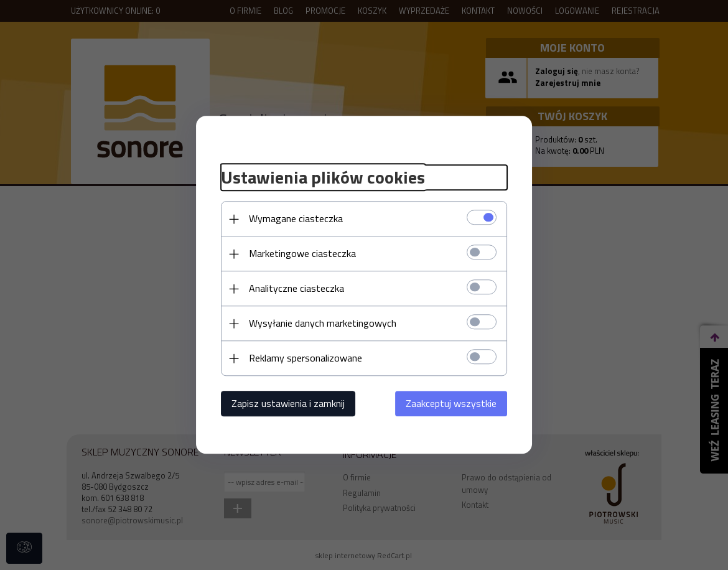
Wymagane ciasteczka (296, 219)
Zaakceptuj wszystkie (451, 404)
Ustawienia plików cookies (323, 177)
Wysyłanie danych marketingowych (323, 324)
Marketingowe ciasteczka (302, 254)
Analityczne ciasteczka (296, 289)
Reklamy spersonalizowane (306, 358)
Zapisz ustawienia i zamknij (288, 404)
